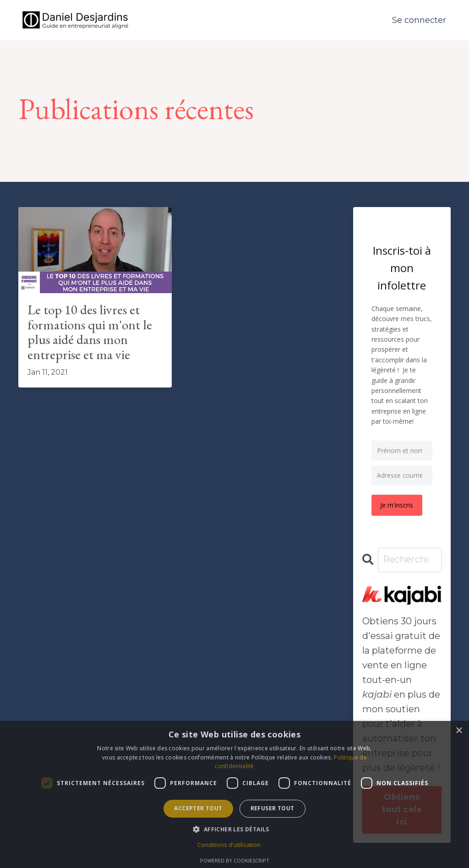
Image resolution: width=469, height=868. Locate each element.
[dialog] (234, 794)
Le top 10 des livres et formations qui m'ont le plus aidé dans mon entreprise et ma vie (91, 333)
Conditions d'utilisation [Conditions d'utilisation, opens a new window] (229, 845)
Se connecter (419, 20)
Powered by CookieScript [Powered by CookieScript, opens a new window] (235, 860)
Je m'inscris (397, 505)
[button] (234, 829)
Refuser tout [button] (273, 808)
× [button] (459, 731)
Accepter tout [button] (198, 808)
